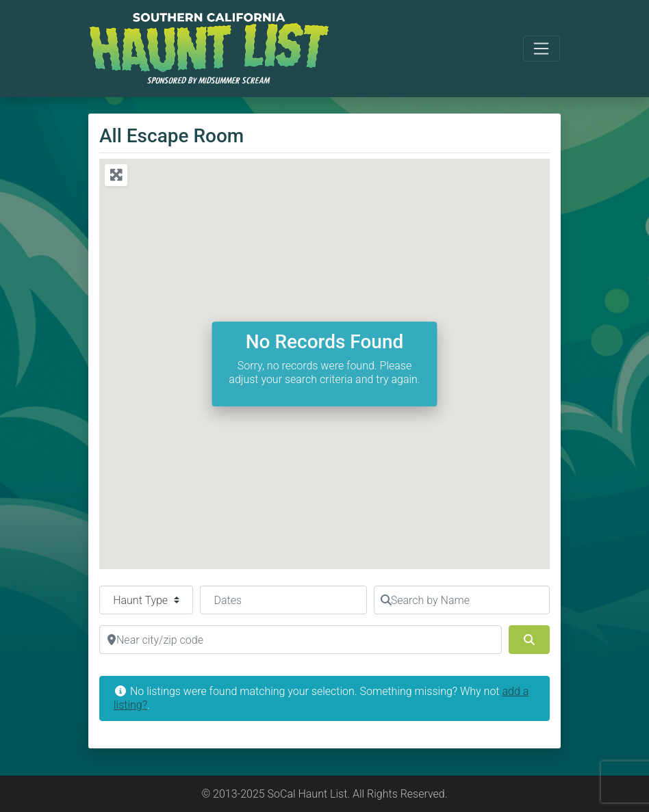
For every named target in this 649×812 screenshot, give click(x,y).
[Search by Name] (462, 600)
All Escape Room (171, 136)
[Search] (529, 640)
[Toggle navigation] (542, 49)
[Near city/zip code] (301, 640)
